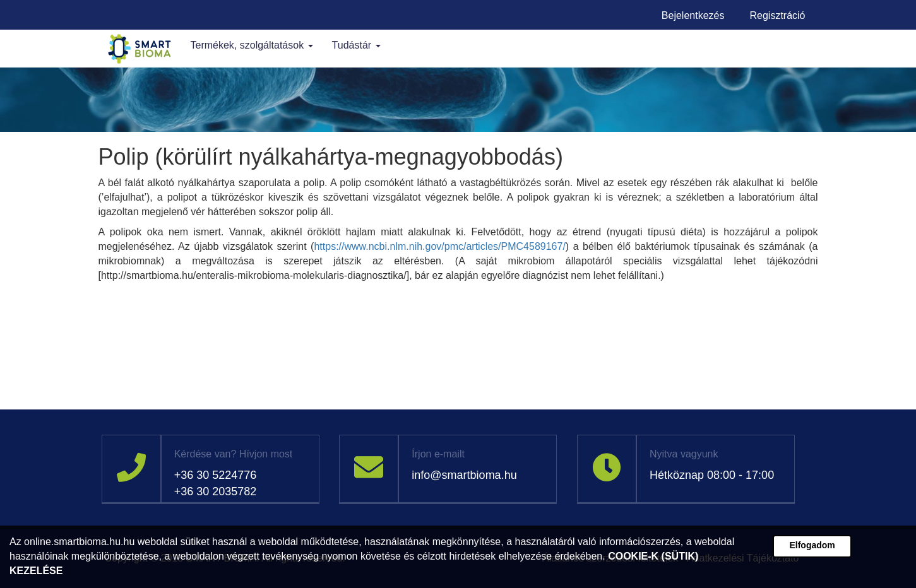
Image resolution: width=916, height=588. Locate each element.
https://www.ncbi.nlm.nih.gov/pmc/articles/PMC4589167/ (439, 246)
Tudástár (356, 45)
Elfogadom (812, 545)
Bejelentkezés (693, 15)
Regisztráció (777, 15)
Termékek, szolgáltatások (252, 45)
